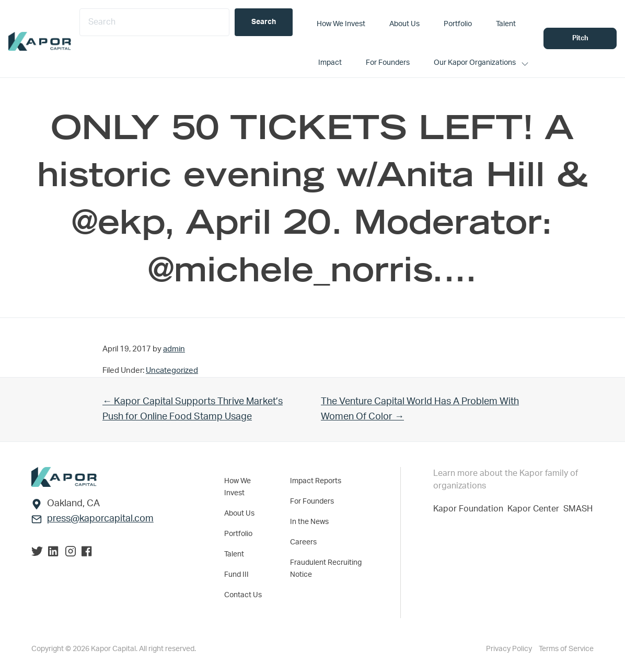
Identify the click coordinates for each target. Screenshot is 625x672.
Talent (234, 554)
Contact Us (243, 595)
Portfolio (238, 534)
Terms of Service (566, 649)
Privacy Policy (510, 649)
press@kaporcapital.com (100, 519)
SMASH (578, 509)
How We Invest (238, 487)
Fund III (236, 575)
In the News (309, 522)
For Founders (312, 502)
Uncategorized (172, 371)
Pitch (580, 38)
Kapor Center (535, 509)
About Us (239, 514)
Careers (303, 542)
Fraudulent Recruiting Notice (326, 569)
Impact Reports (316, 481)
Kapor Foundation (470, 509)
